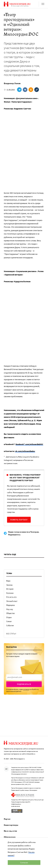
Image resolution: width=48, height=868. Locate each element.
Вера (8, 581)
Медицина (10, 605)
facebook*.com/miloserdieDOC (29, 444)
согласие (26, 689)
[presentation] (24, 677)
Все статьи (11, 634)
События (10, 625)
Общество (10, 613)
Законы (9, 585)
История (10, 589)
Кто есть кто (11, 597)
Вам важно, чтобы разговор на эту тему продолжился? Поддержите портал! (25, 478)
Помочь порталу (19, 520)
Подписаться (24, 684)
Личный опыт (12, 601)
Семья (9, 621)
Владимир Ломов (12, 83)
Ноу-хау (10, 609)
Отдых (9, 617)
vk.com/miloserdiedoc (25, 451)
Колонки (10, 593)
